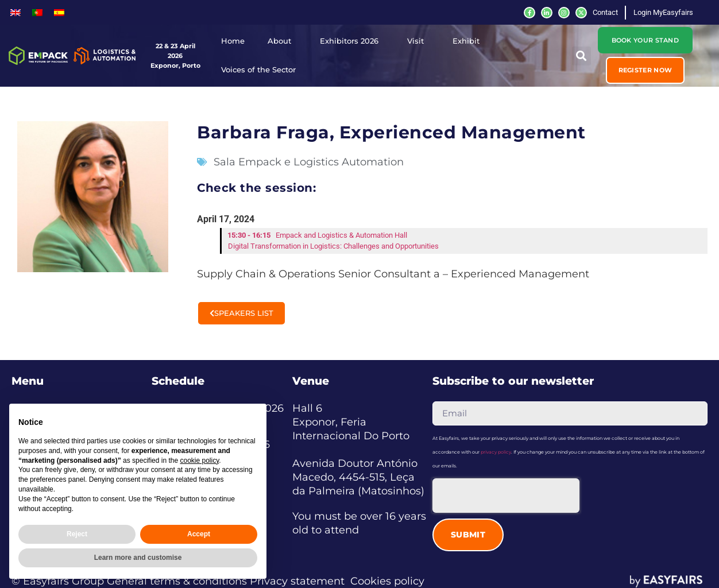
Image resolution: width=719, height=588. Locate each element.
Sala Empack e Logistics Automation (309, 162)
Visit (418, 41)
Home (233, 41)
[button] (645, 70)
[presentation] (506, 496)
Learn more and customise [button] (138, 558)
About (282, 41)
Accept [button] (199, 534)
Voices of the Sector (261, 70)
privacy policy (496, 452)
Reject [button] (77, 534)
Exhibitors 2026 (352, 41)
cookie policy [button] (199, 461)
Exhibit (469, 41)
